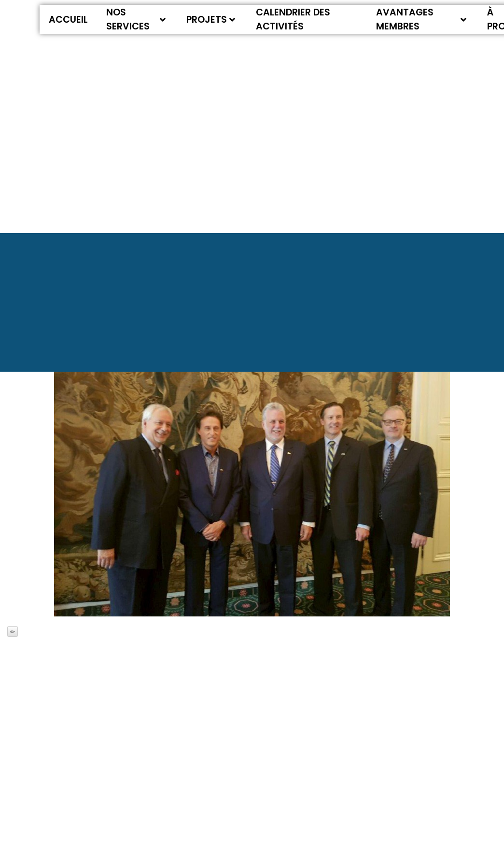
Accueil (68, 20)
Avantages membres (421, 19)
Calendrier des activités (293, 19)
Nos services (136, 19)
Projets (211, 20)
